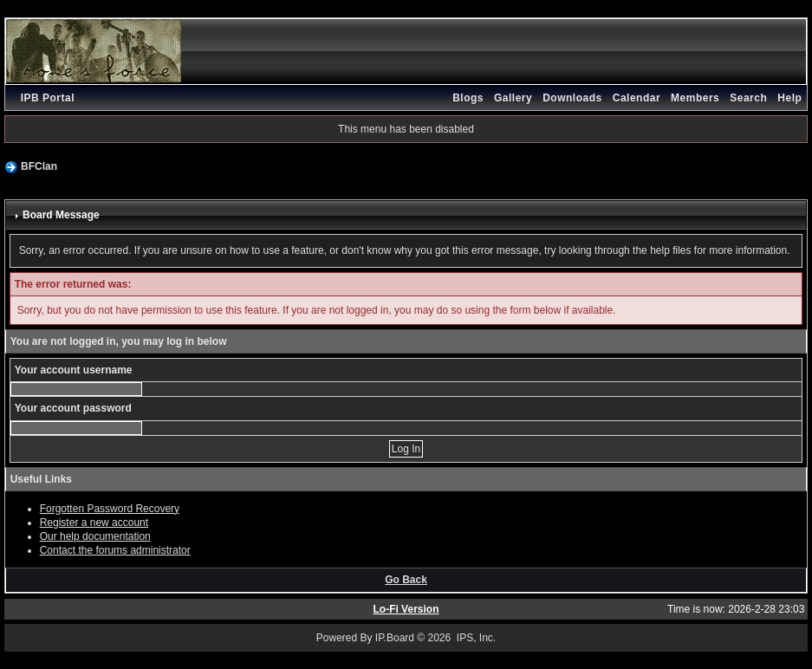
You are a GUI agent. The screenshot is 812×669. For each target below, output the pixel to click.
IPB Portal (48, 98)
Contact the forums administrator (115, 550)
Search (748, 98)
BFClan (39, 166)
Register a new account (94, 523)
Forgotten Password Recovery (110, 509)
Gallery (513, 98)
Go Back (406, 580)
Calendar (637, 98)
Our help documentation (95, 536)
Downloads (572, 98)
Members (695, 98)
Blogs (468, 98)
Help (789, 98)
